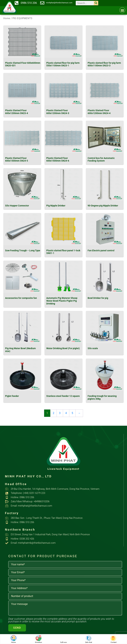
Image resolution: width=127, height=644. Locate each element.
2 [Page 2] (53, 413)
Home (7, 18)
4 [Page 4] (66, 413)
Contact (113, 639)
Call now (63, 639)
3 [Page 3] (60, 413)
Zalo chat (89, 639)
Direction (39, 639)
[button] (122, 10)
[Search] (96, 3)
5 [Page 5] (72, 413)
